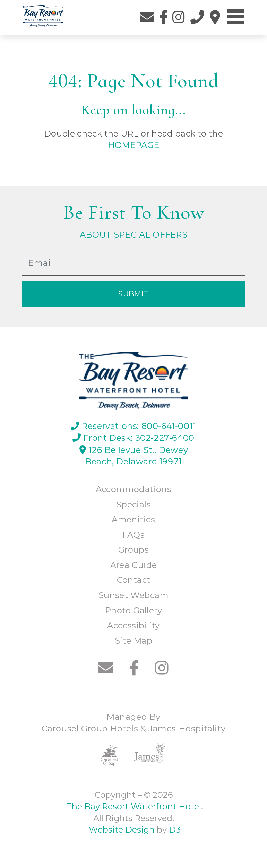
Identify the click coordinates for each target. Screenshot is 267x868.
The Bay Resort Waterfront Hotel (133, 806)
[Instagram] (179, 17)
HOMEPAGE (134, 145)
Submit (133, 294)
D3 (175, 830)
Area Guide (134, 565)
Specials (133, 505)
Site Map (133, 641)
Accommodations (134, 489)
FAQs (134, 535)
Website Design (121, 830)
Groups (133, 550)
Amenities (133, 519)
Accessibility (133, 625)
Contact (134, 580)
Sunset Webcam (133, 595)
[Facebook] (164, 17)
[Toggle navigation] (236, 17)
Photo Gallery (133, 610)
